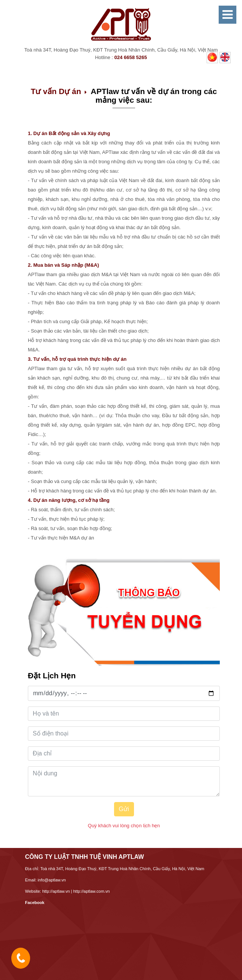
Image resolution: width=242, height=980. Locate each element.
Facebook (35, 903)
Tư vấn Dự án (56, 91)
